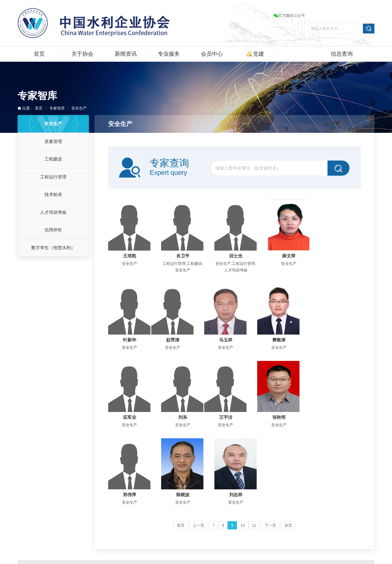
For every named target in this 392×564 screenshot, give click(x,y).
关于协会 (82, 54)
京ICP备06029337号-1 (248, 538)
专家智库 (298, 54)
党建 (255, 54)
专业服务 (169, 54)
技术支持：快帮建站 (246, 546)
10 (243, 448)
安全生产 (79, 108)
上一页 (198, 448)
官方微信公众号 (289, 15)
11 (254, 448)
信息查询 (342, 54)
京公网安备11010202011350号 (301, 538)
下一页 (270, 448)
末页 (288, 448)
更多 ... (38, 496)
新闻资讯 (126, 54)
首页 (39, 54)
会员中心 (212, 54)
